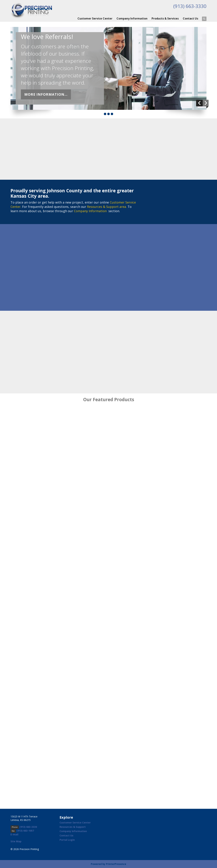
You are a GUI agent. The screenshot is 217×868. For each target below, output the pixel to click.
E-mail (14, 834)
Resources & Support (73, 827)
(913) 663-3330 (190, 6)
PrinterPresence (116, 864)
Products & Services (165, 18)
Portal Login (67, 840)
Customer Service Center (95, 18)
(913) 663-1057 (25, 831)
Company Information (132, 18)
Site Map (16, 841)
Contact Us (191, 18)
